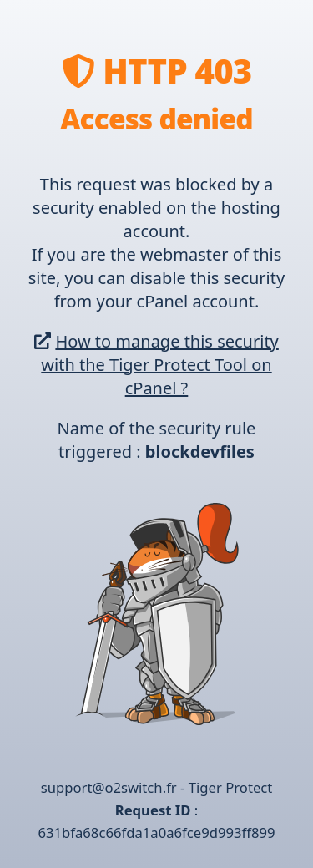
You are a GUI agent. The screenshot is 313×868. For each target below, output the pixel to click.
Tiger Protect (231, 787)
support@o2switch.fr (109, 787)
